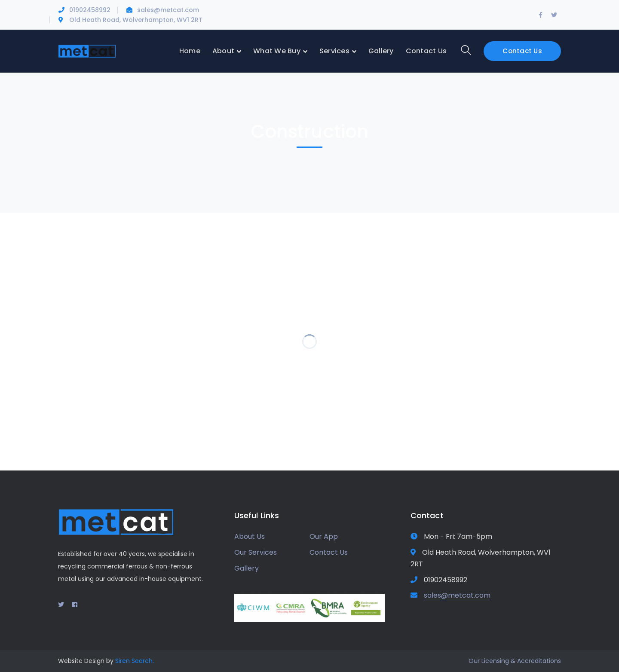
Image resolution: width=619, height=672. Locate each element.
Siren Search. (135, 661)
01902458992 (90, 10)
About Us (250, 536)
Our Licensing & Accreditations (515, 661)
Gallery (247, 568)
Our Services (256, 552)
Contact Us (522, 51)
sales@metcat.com (168, 10)
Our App (324, 536)
